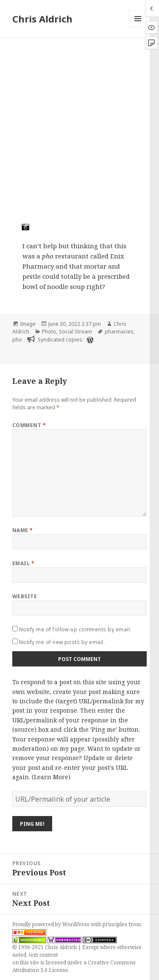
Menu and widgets (138, 27)
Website (25, 596)
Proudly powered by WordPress (52, 924)
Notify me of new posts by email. (62, 642)
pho (17, 340)
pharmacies (119, 332)
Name (23, 530)
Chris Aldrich (42, 19)
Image (28, 324)
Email (23, 563)
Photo (49, 332)
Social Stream (75, 332)
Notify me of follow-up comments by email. (75, 629)
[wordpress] (89, 340)
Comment (29, 425)
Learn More (51, 777)
